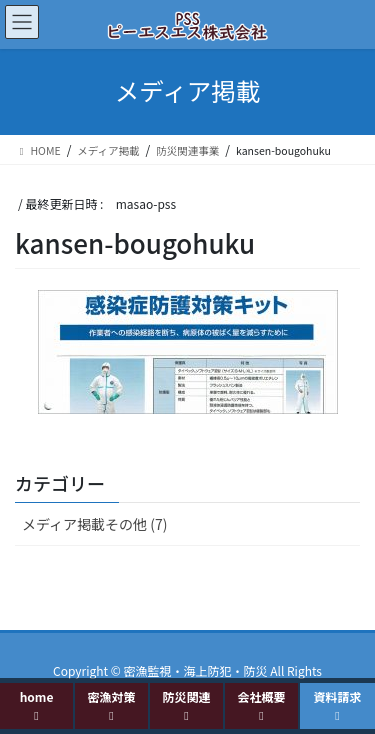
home (37, 705)
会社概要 (261, 705)
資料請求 (337, 705)
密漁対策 (111, 705)
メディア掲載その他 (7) (94, 524)
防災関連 (186, 705)
